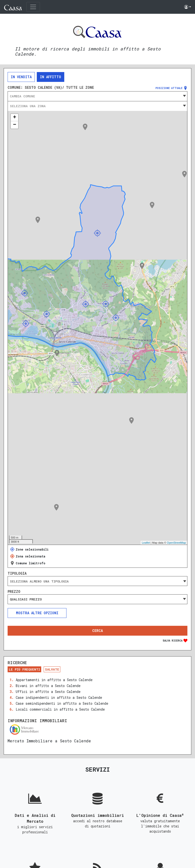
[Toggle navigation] (33, 7)
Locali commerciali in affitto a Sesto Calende (60, 709)
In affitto (51, 77)
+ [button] (15, 118)
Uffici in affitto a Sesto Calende (48, 692)
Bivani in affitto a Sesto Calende (48, 686)
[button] (188, 7)
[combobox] (97, 96)
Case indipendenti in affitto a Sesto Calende (59, 697)
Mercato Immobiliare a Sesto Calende (49, 741)
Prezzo (14, 592)
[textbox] (97, 96)
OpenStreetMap (176, 543)
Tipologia (17, 573)
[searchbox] (97, 581)
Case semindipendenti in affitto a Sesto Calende (62, 703)
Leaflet (146, 543)
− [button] (15, 125)
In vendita (21, 77)
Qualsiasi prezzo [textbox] (26, 599)
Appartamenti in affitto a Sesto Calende (54, 680)
